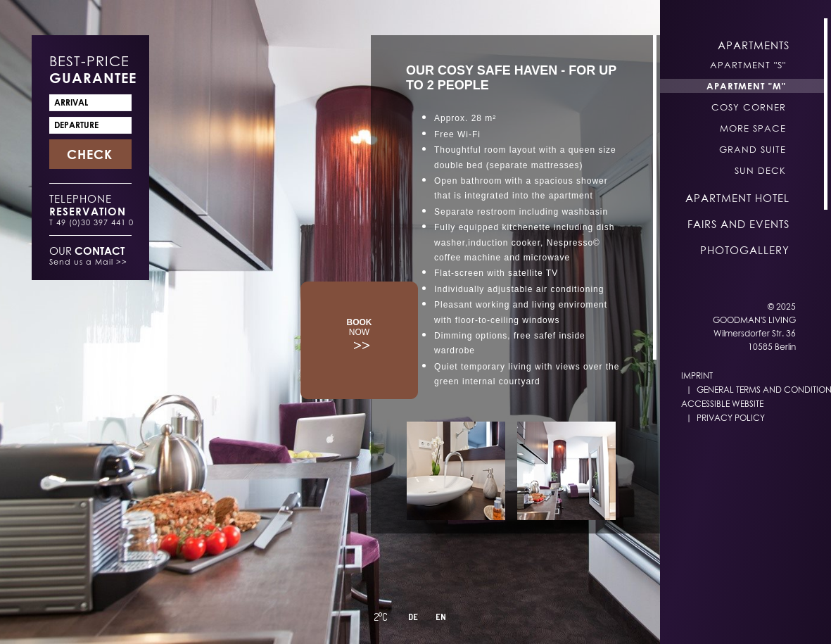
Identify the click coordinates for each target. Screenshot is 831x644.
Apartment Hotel (737, 198)
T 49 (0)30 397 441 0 (91, 222)
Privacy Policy (731, 418)
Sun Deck (760, 170)
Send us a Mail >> (88, 261)
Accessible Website (722, 404)
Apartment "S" (748, 65)
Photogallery (745, 250)
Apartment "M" (746, 86)
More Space (753, 128)
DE (413, 617)
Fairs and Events (738, 224)
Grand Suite (753, 149)
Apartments (754, 45)
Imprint (697, 375)
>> (360, 335)
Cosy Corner (749, 107)
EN (441, 617)
